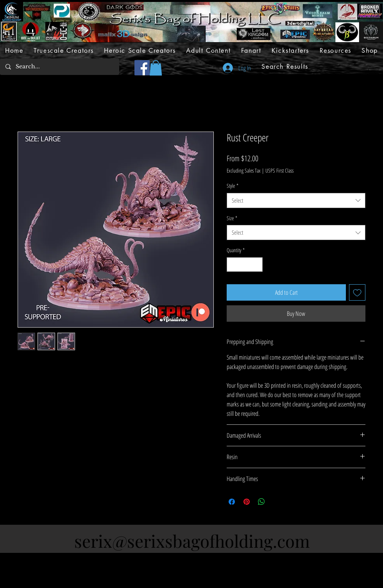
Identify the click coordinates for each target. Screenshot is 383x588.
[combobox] (296, 200)
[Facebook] (142, 68)
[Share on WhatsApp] (261, 502)
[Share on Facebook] (232, 502)
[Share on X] (276, 502)
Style (233, 186)
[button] (156, 68)
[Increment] (257, 265)
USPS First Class (279, 170)
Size (232, 218)
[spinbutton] (245, 265)
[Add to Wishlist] (357, 292)
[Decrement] (233, 265)
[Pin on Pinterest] (247, 502)
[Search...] (59, 67)
